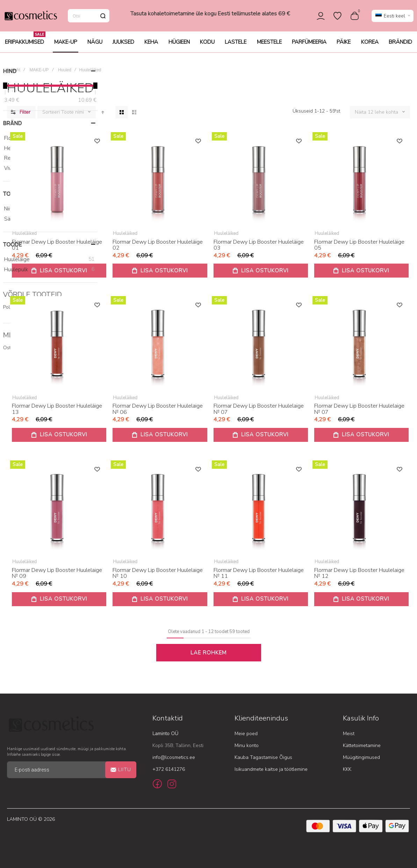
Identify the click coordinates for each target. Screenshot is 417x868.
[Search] (103, 18)
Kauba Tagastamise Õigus (263, 758)
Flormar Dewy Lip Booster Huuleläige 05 (359, 250)
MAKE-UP (39, 75)
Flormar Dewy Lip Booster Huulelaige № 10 (158, 578)
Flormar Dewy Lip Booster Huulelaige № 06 (158, 414)
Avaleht (13, 75)
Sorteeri (51, 117)
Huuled (65, 75)
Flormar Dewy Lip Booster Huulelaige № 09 (57, 578)
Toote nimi (73, 117)
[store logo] (30, 18)
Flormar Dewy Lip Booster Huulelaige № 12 (359, 578)
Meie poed (246, 734)
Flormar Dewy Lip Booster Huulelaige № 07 (259, 414)
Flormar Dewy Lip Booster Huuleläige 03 (259, 250)
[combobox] (89, 18)
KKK (347, 770)
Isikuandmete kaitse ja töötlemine (271, 770)
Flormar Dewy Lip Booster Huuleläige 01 (57, 250)
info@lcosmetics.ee (174, 758)
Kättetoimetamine (362, 746)
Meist (349, 734)
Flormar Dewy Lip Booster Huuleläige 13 (57, 414)
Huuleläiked (24, 238)
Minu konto (247, 746)
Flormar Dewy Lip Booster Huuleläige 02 (158, 250)
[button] (393, 18)
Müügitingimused (361, 758)
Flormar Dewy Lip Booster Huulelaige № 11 (259, 578)
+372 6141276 (169, 770)
